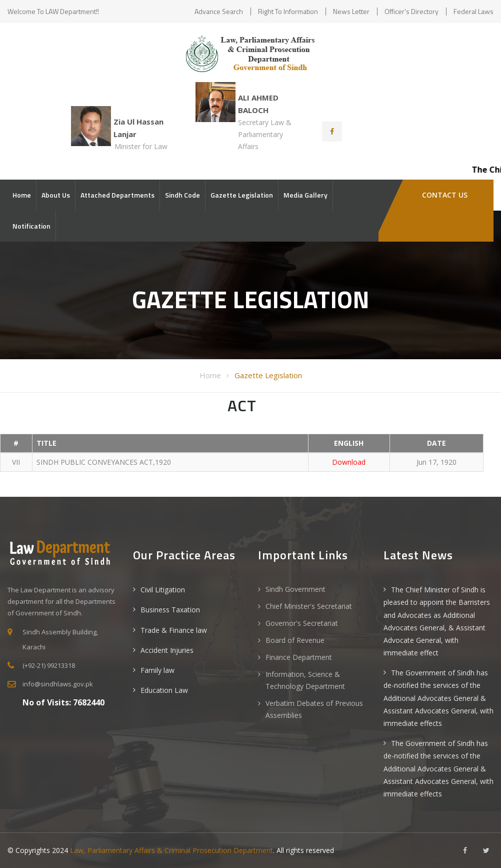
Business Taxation (170, 610)
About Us (56, 195)
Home (22, 195)
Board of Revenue (295, 640)
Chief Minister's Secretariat (309, 606)
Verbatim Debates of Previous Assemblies (314, 709)
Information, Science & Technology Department (305, 680)
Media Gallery (305, 195)
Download (349, 462)
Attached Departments (117, 195)
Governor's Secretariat (302, 623)
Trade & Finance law (174, 630)
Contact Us (444, 195)
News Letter (351, 11)
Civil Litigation (163, 590)
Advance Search (219, 11)
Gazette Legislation (242, 195)
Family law (157, 670)
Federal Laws (473, 11)
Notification (31, 226)
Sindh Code (182, 195)
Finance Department (299, 657)
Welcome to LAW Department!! (53, 11)
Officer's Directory (411, 11)
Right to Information (288, 11)
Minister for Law (141, 146)
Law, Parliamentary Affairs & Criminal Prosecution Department (171, 850)
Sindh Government (295, 589)
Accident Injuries (167, 650)
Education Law (164, 690)
